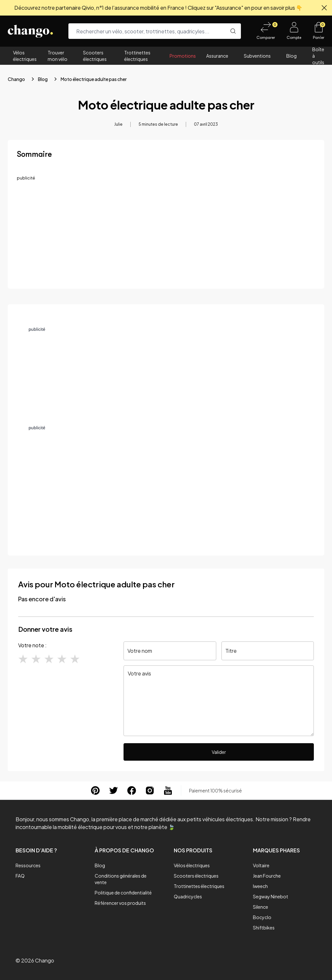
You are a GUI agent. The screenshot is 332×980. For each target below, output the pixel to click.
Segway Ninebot (271, 896)
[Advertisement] (166, 234)
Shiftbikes (264, 928)
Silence (261, 907)
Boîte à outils (318, 56)
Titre (231, 651)
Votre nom (140, 651)
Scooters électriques (95, 56)
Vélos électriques (25, 56)
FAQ (20, 876)
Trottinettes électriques (137, 56)
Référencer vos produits (120, 903)
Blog (291, 56)
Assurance (217, 56)
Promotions (183, 56)
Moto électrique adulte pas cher (94, 79)
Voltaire (261, 865)
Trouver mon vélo (58, 56)
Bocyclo (262, 917)
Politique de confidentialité (123, 893)
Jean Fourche (267, 876)
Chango (16, 79)
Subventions (257, 56)
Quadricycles (188, 896)
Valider (219, 752)
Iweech (260, 886)
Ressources (28, 865)
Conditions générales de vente (121, 879)
